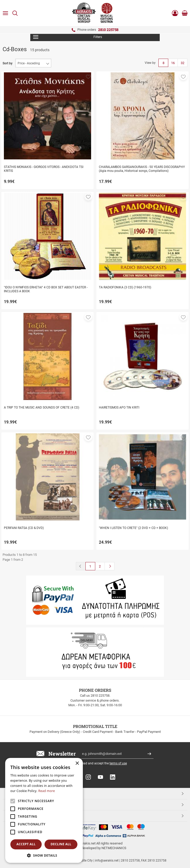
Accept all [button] (26, 844)
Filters (68, 37)
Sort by (8, 63)
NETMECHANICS (114, 848)
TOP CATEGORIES (22, 793)
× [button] (77, 763)
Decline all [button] (61, 844)
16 (173, 63)
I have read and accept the (99, 763)
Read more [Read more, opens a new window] (47, 791)
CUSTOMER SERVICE (24, 804)
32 (182, 63)
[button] (88, 76)
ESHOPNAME (18, 816)
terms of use (118, 763)
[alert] (44, 810)
